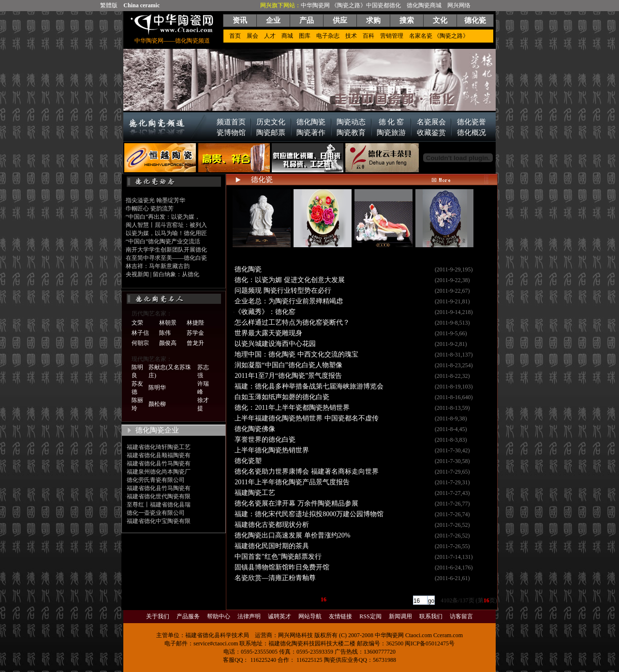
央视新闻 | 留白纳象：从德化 (162, 274)
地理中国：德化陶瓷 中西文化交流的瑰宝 (296, 354)
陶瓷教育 (351, 133)
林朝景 (168, 323)
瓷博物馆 (231, 133)
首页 (235, 36)
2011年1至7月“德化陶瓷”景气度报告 (288, 376)
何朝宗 (140, 343)
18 (340, 599)
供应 (340, 20)
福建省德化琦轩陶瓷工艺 (159, 447)
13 (299, 599)
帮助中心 (219, 616)
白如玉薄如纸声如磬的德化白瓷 (282, 397)
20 (356, 599)
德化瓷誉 (472, 122)
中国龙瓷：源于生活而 (323, 254)
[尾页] (400, 599)
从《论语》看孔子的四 (262, 254)
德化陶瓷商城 (424, 5)
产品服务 (188, 616)
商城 (287, 36)
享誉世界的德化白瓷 (265, 440)
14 (307, 599)
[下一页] (379, 599)
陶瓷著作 (311, 133)
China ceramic (141, 5)
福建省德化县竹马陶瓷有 (159, 463)
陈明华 (157, 388)
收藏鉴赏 (431, 133)
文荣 (137, 323)
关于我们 (158, 616)
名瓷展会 (431, 122)
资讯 (240, 20)
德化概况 (472, 133)
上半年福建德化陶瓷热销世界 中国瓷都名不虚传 (307, 418)
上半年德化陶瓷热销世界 (272, 450)
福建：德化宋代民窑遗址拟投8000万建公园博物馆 (309, 514)
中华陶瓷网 (315, 5)
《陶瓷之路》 (349, 5)
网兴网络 (459, 5)
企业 (273, 20)
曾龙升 (195, 343)
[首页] (239, 599)
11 (282, 599)
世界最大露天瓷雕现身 (268, 333)
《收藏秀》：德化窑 (265, 312)
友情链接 (340, 616)
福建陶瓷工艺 (255, 493)
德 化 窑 (391, 122)
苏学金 (195, 333)
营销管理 (392, 36)
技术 (351, 36)
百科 (368, 36)
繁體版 (109, 5)
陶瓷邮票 (271, 133)
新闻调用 (400, 616)
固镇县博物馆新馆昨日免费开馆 (282, 567)
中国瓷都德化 (383, 5)
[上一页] (260, 599)
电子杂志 (328, 36)
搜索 (407, 20)
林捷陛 (195, 323)
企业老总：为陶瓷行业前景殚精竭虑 (289, 301)
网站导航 (310, 616)
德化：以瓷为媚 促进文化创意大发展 (290, 280)
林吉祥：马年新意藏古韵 (158, 266)
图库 (305, 36)
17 (332, 599)
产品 (307, 20)
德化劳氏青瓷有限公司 (156, 480)
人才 (270, 36)
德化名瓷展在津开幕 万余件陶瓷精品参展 (296, 503)
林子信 (140, 333)
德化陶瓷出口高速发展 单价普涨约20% (292, 535)
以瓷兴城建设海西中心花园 (275, 344)
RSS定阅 (370, 616)
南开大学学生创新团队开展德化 (166, 250)
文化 (440, 20)
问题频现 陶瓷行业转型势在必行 (283, 291)
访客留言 (461, 616)
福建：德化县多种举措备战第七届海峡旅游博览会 (309, 386)
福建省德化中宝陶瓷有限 (159, 521)
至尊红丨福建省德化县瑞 (159, 505)
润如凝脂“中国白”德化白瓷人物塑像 (288, 365)
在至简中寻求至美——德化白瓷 (166, 258)
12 (291, 599)
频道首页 (231, 122)
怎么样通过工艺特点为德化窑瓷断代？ (292, 322)
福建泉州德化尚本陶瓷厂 (159, 472)
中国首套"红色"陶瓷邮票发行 (278, 557)
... (275, 599)
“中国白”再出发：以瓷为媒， (163, 217)
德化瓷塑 (248, 461)
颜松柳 (157, 404)
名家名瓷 (421, 36)
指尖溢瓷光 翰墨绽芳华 (155, 200)
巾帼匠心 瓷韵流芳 (150, 209)
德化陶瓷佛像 (255, 429)
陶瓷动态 (351, 122)
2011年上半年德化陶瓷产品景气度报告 (292, 482)
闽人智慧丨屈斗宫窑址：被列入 (166, 225)
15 (315, 599)
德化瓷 (475, 20)
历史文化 (271, 122)
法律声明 (249, 616)
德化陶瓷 (311, 122)
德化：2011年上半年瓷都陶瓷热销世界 (292, 408)
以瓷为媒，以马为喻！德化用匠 (166, 233)
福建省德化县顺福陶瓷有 (159, 455)
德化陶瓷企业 (157, 430)
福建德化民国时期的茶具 (272, 546)
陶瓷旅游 (391, 133)
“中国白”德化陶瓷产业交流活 (163, 241)
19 (348, 599)
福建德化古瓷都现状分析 (272, 525)
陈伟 (165, 333)
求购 (373, 20)
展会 (252, 36)
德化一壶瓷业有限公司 (156, 513)
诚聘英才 (280, 616)
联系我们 (431, 616)
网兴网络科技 (295, 635)
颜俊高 (168, 343)
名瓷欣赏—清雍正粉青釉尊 (275, 578)
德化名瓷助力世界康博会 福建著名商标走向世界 (307, 471)
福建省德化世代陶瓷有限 (159, 496)
